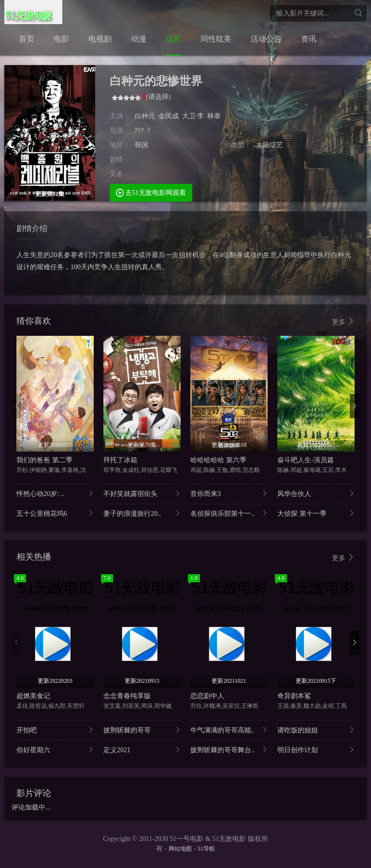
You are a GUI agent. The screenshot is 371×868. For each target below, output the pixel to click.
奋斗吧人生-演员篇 (306, 460)
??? (139, 131)
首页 (27, 39)
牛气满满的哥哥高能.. (229, 730)
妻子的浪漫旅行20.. (142, 513)
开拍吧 (55, 730)
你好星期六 (55, 750)
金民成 (169, 116)
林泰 (214, 116)
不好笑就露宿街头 (142, 493)
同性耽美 (216, 39)
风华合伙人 (316, 493)
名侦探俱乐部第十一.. (229, 513)
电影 (61, 39)
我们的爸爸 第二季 (44, 460)
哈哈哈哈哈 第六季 (218, 460)
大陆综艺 (270, 145)
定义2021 (142, 750)
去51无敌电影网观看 (151, 192)
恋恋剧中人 (207, 696)
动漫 (139, 39)
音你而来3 (229, 493)
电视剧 (100, 39)
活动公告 (266, 39)
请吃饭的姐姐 (316, 730)
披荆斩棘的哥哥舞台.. (229, 750)
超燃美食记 (33, 696)
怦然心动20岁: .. (55, 493)
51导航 (206, 849)
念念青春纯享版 (127, 696)
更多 (343, 322)
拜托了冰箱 (120, 460)
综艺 (173, 39)
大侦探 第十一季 (316, 513)
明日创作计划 (316, 750)
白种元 (145, 116)
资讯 (309, 39)
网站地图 (180, 849)
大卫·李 (193, 116)
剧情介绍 (32, 228)
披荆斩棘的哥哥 (142, 730)
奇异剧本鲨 (294, 696)
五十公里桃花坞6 (55, 513)
